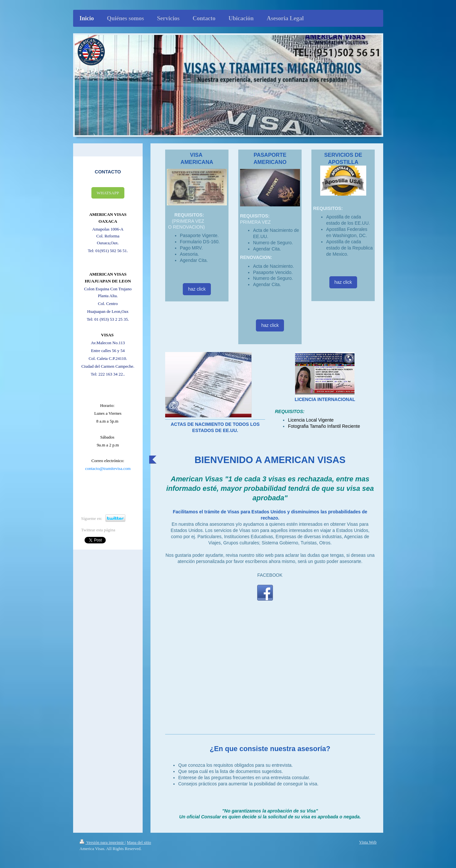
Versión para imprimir (102, 842)
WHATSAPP (108, 193)
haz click (197, 289)
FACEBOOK (270, 575)
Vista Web (368, 842)
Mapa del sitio (139, 842)
